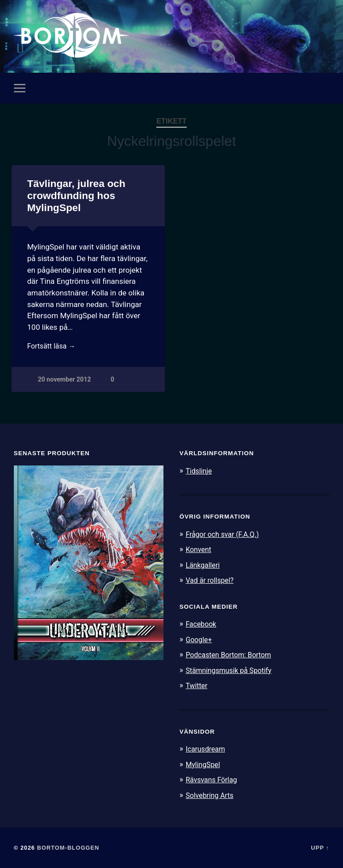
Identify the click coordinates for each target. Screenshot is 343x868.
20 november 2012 (65, 381)
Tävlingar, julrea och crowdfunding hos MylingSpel (76, 196)
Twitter (198, 685)
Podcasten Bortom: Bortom (232, 655)
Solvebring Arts (212, 794)
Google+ (200, 640)
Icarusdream (207, 748)
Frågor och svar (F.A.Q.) (226, 535)
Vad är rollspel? (212, 581)
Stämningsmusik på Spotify (232, 670)
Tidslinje (200, 471)
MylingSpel (204, 764)
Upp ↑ (320, 847)
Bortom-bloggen (68, 847)
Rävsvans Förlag (214, 779)
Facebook (202, 624)
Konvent (200, 550)
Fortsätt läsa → (53, 347)
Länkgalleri (204, 565)
